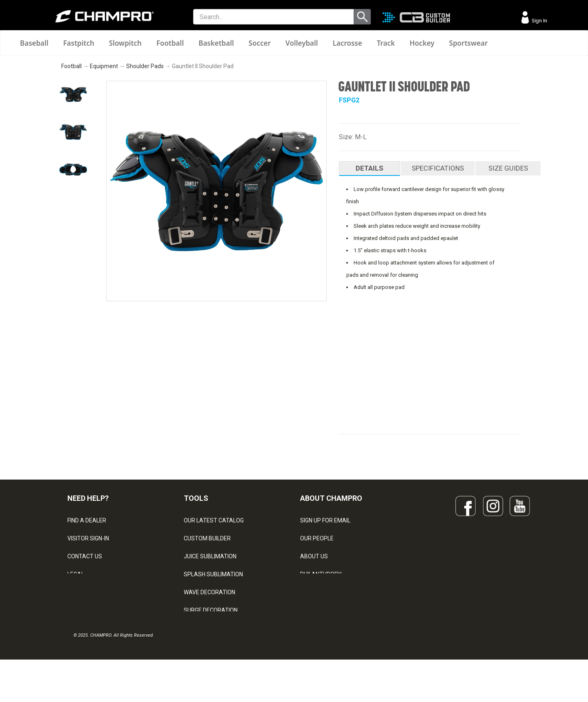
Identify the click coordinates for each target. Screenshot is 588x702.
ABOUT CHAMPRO (331, 498)
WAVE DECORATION (209, 592)
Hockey (422, 43)
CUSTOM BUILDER (207, 538)
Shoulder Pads (145, 66)
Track (386, 43)
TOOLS (196, 498)
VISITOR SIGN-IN (88, 538)
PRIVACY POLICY (89, 592)
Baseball (34, 43)
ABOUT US (314, 556)
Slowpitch (125, 43)
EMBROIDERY (201, 646)
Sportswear (469, 43)
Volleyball (302, 43)
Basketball (216, 43)
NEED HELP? (88, 498)
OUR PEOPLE (317, 538)
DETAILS (370, 168)
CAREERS (313, 592)
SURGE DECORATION (211, 610)
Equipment (104, 66)
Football (170, 43)
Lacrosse (347, 43)
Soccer (260, 43)
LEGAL (76, 574)
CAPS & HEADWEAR (210, 628)
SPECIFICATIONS (438, 168)
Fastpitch (79, 43)
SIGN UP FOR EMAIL (325, 520)
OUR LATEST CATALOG (214, 520)
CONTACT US (85, 556)
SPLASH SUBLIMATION (213, 574)
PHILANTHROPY (321, 574)
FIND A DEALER (87, 520)
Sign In (539, 21)
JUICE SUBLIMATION (210, 556)
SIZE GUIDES (508, 168)
